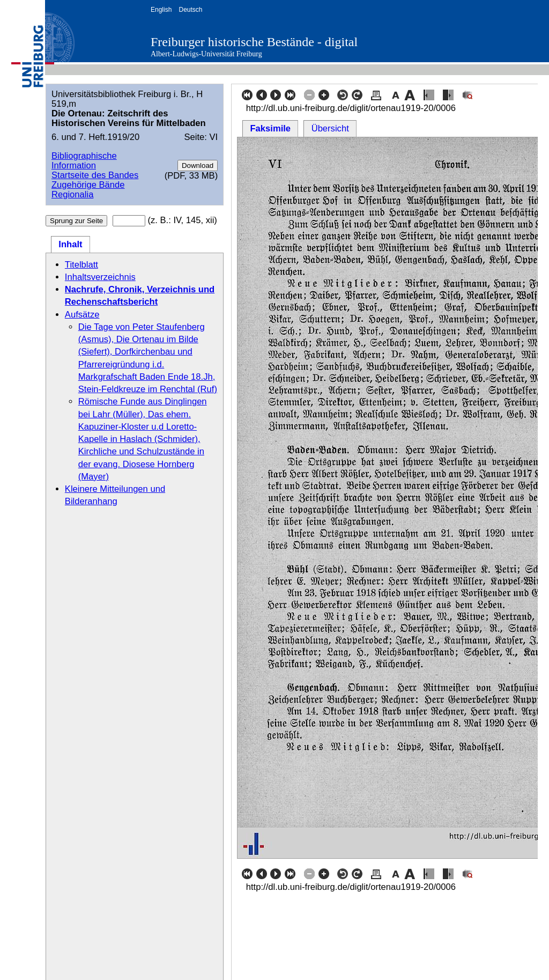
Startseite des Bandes (95, 175)
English (161, 10)
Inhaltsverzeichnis (100, 277)
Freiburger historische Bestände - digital (254, 42)
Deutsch (190, 10)
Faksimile (270, 128)
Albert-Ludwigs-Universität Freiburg (206, 54)
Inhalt (70, 244)
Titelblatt (81, 265)
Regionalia (72, 194)
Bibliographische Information (84, 161)
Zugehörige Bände (88, 185)
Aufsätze (82, 315)
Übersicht (330, 128)
